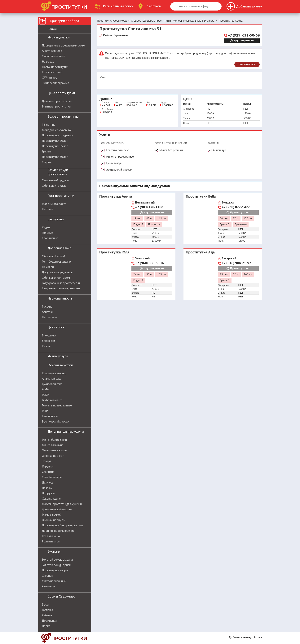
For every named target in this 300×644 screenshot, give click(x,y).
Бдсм (45, 605)
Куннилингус (50, 416)
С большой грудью (54, 186)
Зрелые (47, 152)
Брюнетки (48, 341)
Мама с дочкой (52, 515)
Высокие (47, 209)
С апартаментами (53, 56)
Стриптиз (48, 472)
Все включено (51, 536)
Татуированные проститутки (61, 283)
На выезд (48, 62)
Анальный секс (51, 379)
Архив (258, 637)
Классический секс (54, 374)
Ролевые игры (51, 542)
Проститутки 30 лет (55, 141)
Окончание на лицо (54, 451)
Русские (47, 307)
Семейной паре (52, 477)
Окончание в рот (53, 456)
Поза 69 (47, 488)
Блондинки (49, 336)
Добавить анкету (240, 637)
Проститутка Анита (116, 196)
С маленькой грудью (55, 181)
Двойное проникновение (58, 531)
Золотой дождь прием (57, 565)
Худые (46, 228)
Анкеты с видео (52, 51)
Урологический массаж (57, 510)
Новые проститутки (55, 67)
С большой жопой (54, 256)
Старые (47, 162)
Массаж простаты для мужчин (62, 504)
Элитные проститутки (56, 107)
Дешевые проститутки (57, 101)
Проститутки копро (55, 571)
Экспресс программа (55, 83)
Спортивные (50, 238)
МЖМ (46, 395)
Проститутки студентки (58, 136)
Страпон (47, 576)
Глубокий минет (52, 400)
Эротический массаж (56, 422)
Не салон (48, 267)
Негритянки (50, 318)
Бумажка (115, 36)
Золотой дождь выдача (57, 560)
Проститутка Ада (200, 252)
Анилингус (49, 587)
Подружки (49, 493)
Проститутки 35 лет (55, 146)
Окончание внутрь (54, 520)
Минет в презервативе (57, 406)
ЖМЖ (46, 390)
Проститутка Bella (201, 196)
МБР (45, 411)
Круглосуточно (52, 72)
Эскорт (47, 461)
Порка (46, 626)
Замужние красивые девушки (61, 289)
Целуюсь (48, 483)
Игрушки (48, 467)
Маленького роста (54, 204)
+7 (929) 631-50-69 (244, 36)
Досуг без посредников (57, 273)
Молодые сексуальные (57, 130)
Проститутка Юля (114, 252)
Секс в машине (51, 499)
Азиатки (47, 312)
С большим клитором (56, 278)
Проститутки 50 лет (55, 157)
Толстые (47, 233)
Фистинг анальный (54, 581)
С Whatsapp (50, 78)
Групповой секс (52, 384)
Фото (103, 77)
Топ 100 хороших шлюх (57, 262)
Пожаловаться (247, 64)
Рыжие (46, 346)
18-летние (49, 125)
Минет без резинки (54, 440)
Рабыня (47, 616)
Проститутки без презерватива (63, 526)
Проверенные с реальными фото (63, 46)
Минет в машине (53, 445)
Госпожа (47, 610)
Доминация (49, 621)
